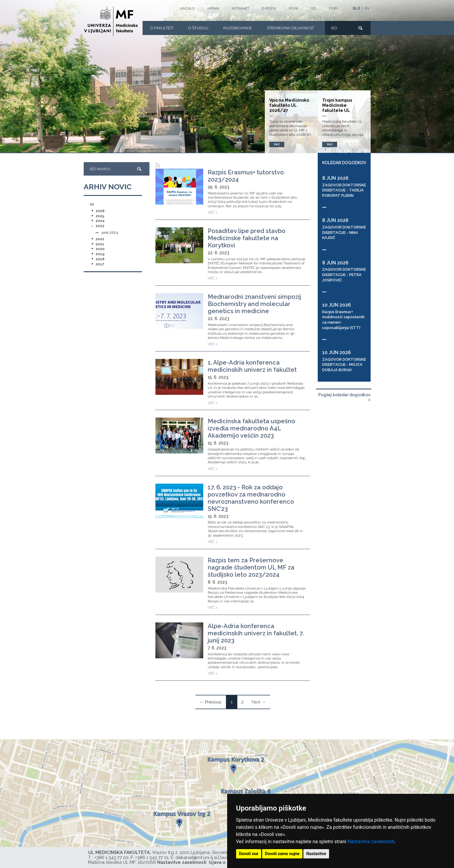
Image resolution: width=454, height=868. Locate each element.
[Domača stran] (111, 21)
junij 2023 (110, 232)
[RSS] (158, 165)
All (92, 204)
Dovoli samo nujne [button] (282, 854)
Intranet (241, 8)
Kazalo (187, 8)
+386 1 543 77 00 (111, 858)
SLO (357, 8)
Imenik (213, 8)
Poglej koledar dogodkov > (344, 397)
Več (330, 144)
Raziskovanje (238, 28)
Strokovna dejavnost (291, 28)
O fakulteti (162, 28)
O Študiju (198, 28)
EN (367, 8)
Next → (259, 702)
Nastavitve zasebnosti (371, 842)
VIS (314, 8)
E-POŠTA (269, 8)
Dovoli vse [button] (249, 854)
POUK (294, 8)
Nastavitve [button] (316, 854)
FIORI (333, 8)
